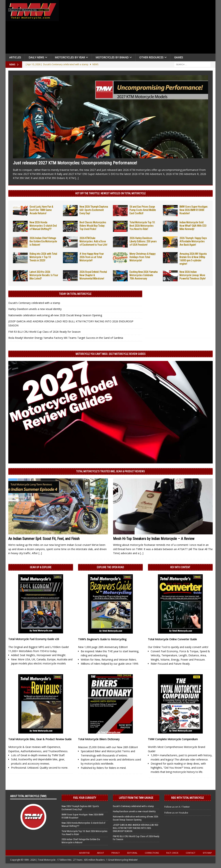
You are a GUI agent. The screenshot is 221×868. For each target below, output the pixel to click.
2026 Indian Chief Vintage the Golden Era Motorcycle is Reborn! (43, 241)
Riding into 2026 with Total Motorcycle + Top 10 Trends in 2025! (43, 257)
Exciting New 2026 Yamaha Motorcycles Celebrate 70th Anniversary (144, 275)
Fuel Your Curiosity (85, 798)
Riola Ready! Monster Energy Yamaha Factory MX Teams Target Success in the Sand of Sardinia (66, 338)
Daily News (36, 57)
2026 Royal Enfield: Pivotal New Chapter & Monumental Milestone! (93, 275)
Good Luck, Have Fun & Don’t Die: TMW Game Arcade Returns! (41, 210)
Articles (15, 57)
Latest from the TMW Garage (136, 798)
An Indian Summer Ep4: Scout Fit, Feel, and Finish (44, 539)
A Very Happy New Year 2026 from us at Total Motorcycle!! (92, 257)
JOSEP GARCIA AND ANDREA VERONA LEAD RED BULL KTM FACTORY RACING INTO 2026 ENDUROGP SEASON (136, 828)
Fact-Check (172, 853)
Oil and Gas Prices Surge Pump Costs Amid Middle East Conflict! (143, 210)
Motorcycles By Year (70, 57)
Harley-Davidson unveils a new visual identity (35, 309)
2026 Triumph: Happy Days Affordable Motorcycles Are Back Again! (193, 241)
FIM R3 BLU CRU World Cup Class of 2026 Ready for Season (44, 332)
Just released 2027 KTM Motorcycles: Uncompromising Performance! (75, 163)
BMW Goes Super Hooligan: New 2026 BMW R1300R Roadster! (194, 210)
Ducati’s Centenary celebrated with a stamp (34, 303)
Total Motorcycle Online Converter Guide (172, 639)
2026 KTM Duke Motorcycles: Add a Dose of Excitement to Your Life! (93, 241)
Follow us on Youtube (176, 813)
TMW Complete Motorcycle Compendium (173, 739)
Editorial (132, 853)
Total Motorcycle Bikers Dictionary (99, 739)
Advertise (84, 853)
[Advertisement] (139, 28)
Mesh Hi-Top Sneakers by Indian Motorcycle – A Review (154, 539)
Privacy (116, 853)
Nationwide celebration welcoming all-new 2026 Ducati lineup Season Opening (55, 315)
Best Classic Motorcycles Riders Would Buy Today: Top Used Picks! (93, 226)
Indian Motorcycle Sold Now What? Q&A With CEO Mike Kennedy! (193, 226)
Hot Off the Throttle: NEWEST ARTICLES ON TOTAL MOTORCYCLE (111, 193)
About (101, 853)
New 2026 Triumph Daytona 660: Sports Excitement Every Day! (94, 210)
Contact (191, 853)
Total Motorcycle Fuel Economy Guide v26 (34, 639)
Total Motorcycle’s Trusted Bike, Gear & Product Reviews (111, 471)
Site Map (207, 853)
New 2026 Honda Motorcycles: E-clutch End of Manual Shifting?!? (43, 226)
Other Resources (151, 57)
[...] (77, 178)
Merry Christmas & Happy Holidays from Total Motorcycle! (143, 257)
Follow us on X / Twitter (177, 807)
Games (179, 57)
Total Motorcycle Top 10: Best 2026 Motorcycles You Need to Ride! (142, 226)
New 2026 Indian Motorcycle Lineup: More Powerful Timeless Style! (192, 275)
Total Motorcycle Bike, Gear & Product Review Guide (40, 739)
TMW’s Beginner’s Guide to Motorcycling (102, 639)
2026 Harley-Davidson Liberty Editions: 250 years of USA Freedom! (143, 241)
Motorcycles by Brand (112, 57)
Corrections (152, 853)
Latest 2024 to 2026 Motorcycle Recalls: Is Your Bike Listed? (44, 275)
